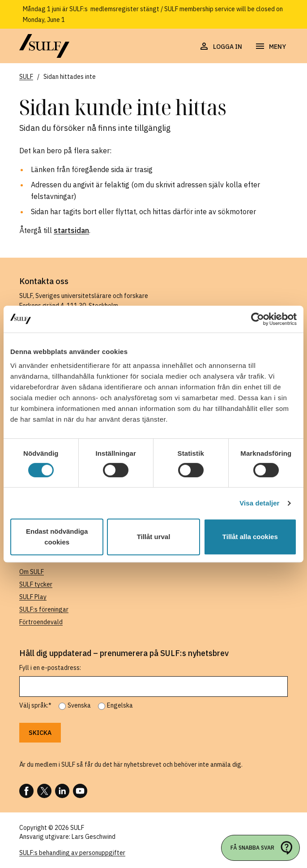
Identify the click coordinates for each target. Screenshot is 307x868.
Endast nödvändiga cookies (57, 537)
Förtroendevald (41, 622)
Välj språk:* (35, 705)
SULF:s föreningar (44, 609)
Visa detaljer (259, 503)
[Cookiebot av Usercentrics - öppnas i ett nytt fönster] (258, 319)
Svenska (79, 705)
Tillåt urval (154, 537)
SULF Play (33, 597)
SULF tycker (36, 584)
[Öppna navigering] (270, 47)
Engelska (120, 705)
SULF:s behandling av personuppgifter (72, 853)
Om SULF (32, 572)
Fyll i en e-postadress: (50, 668)
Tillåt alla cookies (250, 537)
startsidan (71, 230)
